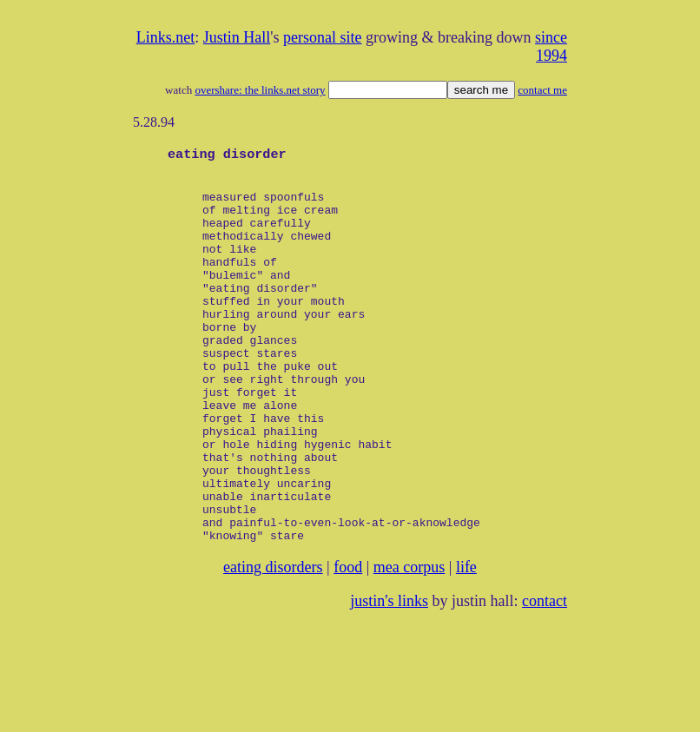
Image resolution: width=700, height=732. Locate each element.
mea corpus (409, 642)
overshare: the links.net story (260, 90)
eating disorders (273, 642)
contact (545, 676)
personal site (322, 37)
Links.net (166, 37)
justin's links (389, 676)
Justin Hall (237, 37)
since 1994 (551, 46)
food (348, 642)
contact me (542, 90)
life (466, 642)
